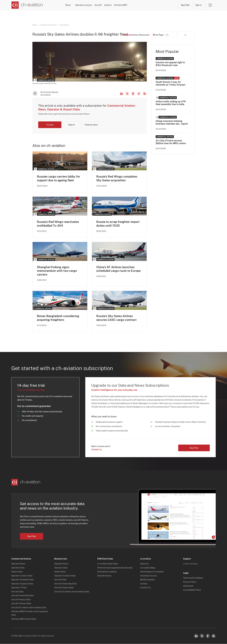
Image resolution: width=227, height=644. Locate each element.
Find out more (91, 125)
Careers (144, 584)
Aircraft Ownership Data (23, 596)
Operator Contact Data (22, 576)
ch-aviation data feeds (108, 564)
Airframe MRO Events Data (24, 619)
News (75, 5)
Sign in (199, 5)
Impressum (188, 586)
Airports (146, 5)
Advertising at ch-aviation (152, 572)
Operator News (18, 564)
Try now (50, 125)
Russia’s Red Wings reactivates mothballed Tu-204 (58, 224)
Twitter (202, 636)
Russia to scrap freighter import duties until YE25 (118, 224)
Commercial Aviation (48, 25)
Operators (93, 5)
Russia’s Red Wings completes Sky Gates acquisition (117, 178)
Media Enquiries (147, 580)
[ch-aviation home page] (27, 5)
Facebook (133, 94)
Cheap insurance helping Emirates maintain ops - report (172, 122)
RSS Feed (145, 94)
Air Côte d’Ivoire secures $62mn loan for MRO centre (171, 142)
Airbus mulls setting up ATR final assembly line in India (171, 103)
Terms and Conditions (193, 578)
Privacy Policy (190, 582)
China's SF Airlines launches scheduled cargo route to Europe (118, 269)
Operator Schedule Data (23, 580)
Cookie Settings (190, 564)
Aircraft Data (17, 592)
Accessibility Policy (192, 590)
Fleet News (64, 25)
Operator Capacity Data (22, 584)
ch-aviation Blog (148, 568)
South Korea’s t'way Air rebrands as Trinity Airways (170, 83)
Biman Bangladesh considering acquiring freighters (58, 318)
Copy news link (139, 94)
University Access (148, 576)
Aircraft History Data (21, 600)
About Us (144, 564)
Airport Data (17, 572)
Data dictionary (104, 576)
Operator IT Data (19, 588)
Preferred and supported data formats (115, 568)
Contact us (96, 450)
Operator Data (18, 568)
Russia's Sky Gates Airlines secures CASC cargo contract (116, 318)
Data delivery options (107, 572)
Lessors (111, 5)
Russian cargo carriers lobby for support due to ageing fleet (58, 178)
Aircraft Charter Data (21, 604)
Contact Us (145, 588)
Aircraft (129, 5)
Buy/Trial (185, 5)
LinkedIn (121, 94)
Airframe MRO (166, 5)
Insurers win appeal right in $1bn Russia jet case (170, 64)
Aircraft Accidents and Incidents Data (29, 608)
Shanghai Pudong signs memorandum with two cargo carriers (57, 271)
